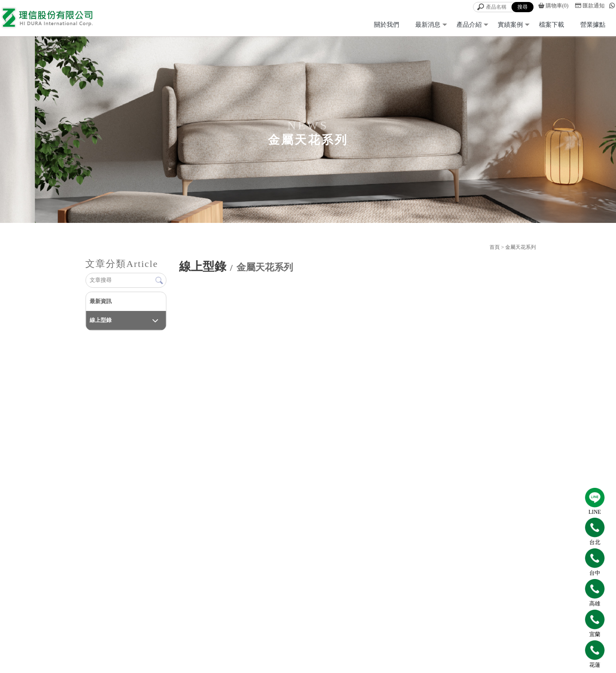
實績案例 (510, 25)
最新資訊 (101, 301)
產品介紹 (469, 25)
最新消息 (428, 25)
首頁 (495, 247)
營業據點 (593, 25)
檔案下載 (552, 25)
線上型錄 (101, 320)
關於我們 (387, 25)
